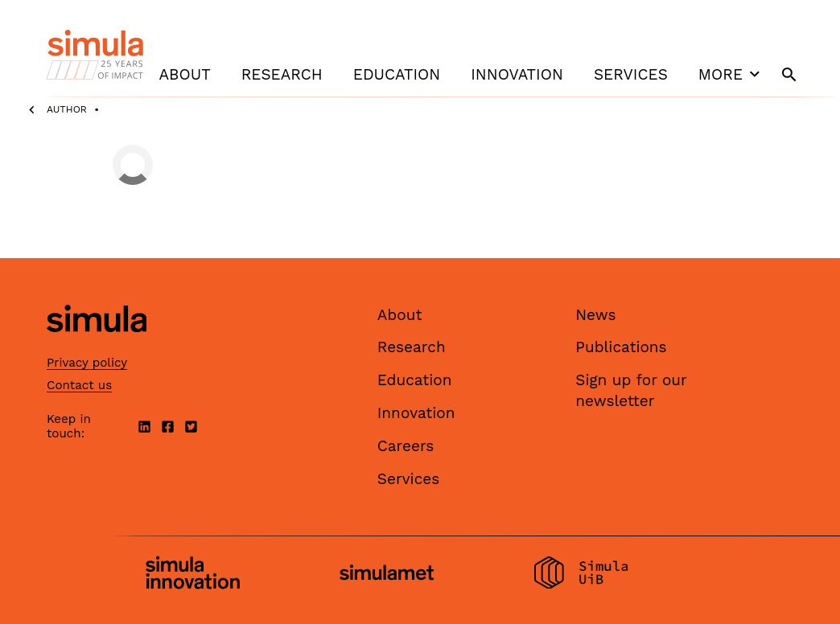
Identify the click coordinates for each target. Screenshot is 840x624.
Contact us (79, 385)
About (185, 74)
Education (397, 74)
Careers (406, 446)
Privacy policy (87, 363)
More (731, 74)
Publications (621, 347)
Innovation (517, 74)
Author (67, 109)
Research (282, 74)
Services (631, 74)
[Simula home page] (97, 345)
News (595, 315)
